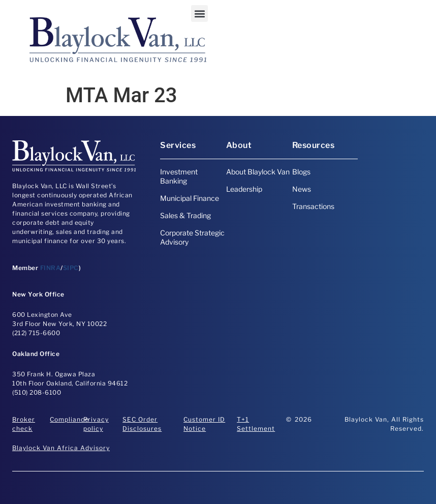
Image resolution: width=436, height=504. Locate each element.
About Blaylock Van (258, 172)
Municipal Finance (190, 198)
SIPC (71, 268)
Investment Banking (179, 176)
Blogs (301, 172)
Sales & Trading (185, 215)
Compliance (69, 419)
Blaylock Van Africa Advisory (61, 448)
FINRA (51, 268)
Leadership (244, 189)
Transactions (313, 206)
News (302, 189)
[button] (199, 13)
